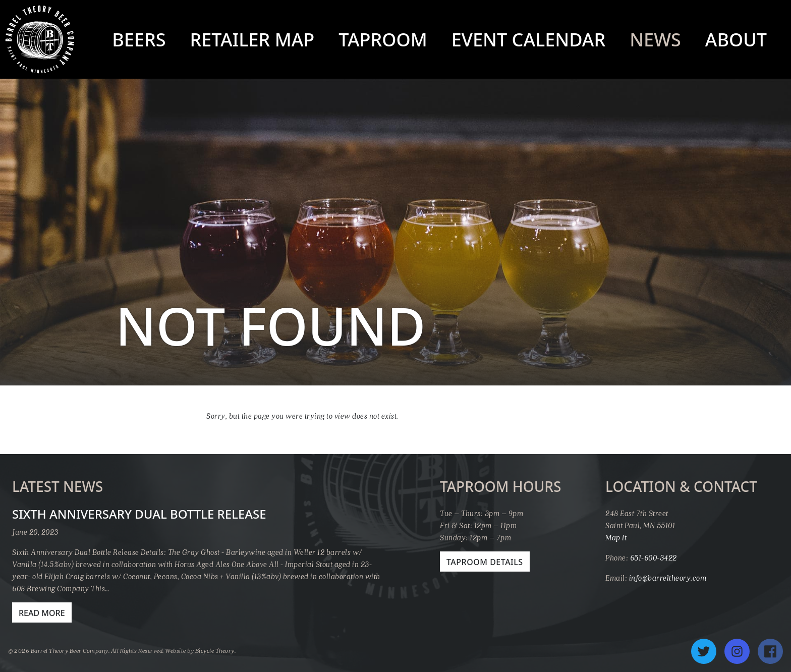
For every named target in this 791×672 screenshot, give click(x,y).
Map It (616, 537)
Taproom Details (485, 562)
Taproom (383, 40)
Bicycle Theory (215, 651)
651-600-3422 (654, 557)
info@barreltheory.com (668, 578)
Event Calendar (528, 40)
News (655, 40)
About (736, 40)
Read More (42, 613)
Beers (139, 40)
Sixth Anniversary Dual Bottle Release (139, 514)
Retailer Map (252, 40)
